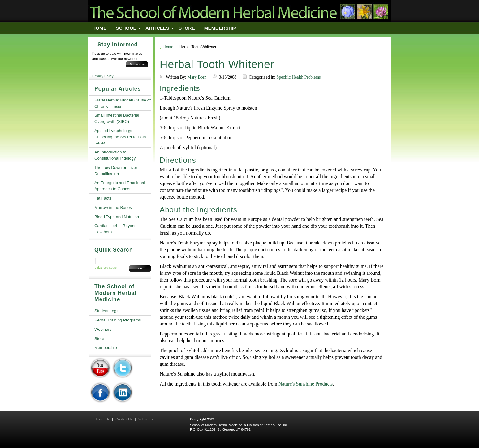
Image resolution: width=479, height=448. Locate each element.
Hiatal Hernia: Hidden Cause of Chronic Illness (123, 103)
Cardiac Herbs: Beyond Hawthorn (115, 229)
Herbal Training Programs (118, 320)
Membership (220, 28)
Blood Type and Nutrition (117, 217)
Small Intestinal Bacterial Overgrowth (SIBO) (117, 118)
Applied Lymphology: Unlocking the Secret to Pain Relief (120, 137)
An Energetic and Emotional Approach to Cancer (120, 186)
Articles (157, 28)
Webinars (103, 329)
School (126, 28)
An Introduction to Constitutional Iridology (115, 155)
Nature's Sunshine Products (306, 384)
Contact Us (124, 419)
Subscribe (137, 64)
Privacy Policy (103, 76)
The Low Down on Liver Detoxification (116, 171)
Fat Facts (103, 198)
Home (99, 28)
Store (187, 28)
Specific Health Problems (298, 77)
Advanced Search (107, 268)
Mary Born (197, 77)
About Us (103, 419)
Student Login (107, 311)
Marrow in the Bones (113, 207)
